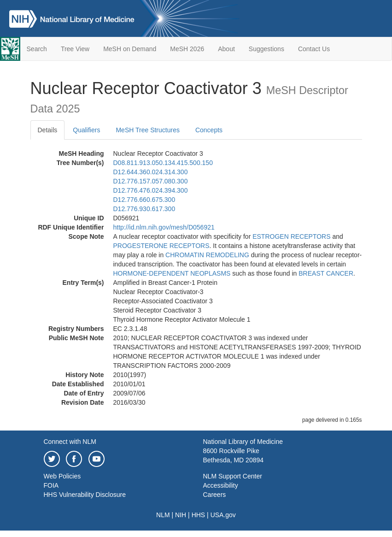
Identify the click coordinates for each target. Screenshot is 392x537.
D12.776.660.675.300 (144, 200)
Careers (215, 495)
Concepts (209, 130)
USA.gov (223, 515)
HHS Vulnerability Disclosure (85, 495)
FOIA (51, 485)
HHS (199, 515)
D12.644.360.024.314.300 (151, 172)
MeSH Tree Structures (148, 130)
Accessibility (221, 485)
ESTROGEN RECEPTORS (291, 236)
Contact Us (314, 49)
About (226, 49)
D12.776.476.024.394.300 (151, 190)
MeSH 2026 (187, 49)
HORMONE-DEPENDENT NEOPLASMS (172, 273)
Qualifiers (86, 130)
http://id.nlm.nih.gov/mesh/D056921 (164, 227)
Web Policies (62, 476)
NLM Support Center (233, 476)
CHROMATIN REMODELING (207, 255)
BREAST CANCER (326, 273)
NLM (163, 515)
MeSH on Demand (130, 49)
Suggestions (266, 49)
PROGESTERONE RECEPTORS (161, 246)
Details (48, 130)
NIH (181, 515)
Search (37, 49)
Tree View (75, 49)
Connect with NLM (70, 442)
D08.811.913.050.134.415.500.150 (163, 163)
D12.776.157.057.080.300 (151, 181)
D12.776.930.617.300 (144, 209)
